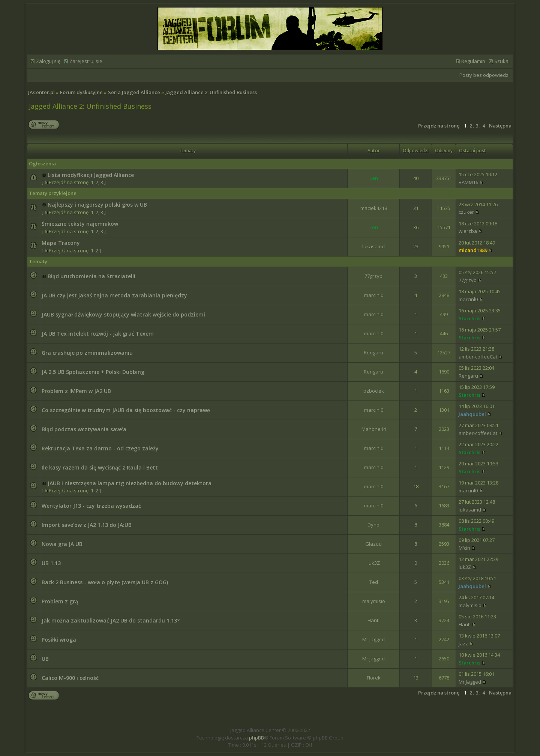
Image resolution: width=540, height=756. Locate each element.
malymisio (374, 601)
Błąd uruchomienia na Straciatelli (91, 276)
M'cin (464, 548)
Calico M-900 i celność (70, 678)
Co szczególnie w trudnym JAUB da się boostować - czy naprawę (126, 410)
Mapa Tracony (61, 243)
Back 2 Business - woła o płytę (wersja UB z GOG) (105, 582)
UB (45, 659)
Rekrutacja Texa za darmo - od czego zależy (100, 448)
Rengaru (373, 352)
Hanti (373, 620)
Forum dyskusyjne (81, 92)
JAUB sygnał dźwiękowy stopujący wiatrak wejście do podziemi (123, 314)
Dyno (373, 525)
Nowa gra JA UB (62, 544)
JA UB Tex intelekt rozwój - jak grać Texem (98, 334)
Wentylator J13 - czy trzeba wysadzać (91, 506)
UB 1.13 (51, 563)
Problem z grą (60, 601)
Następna (500, 126)
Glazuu (373, 544)
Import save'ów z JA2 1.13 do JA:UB (87, 525)
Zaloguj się (48, 61)
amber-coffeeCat (478, 357)
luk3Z (374, 563)
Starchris (469, 318)
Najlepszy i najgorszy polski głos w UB (97, 205)
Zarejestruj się (86, 61)
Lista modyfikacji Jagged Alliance (91, 175)
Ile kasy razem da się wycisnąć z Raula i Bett (100, 467)
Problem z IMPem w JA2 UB (76, 391)
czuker (466, 212)
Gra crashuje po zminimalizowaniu (87, 353)
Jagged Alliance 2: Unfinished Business (211, 92)
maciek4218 (374, 208)
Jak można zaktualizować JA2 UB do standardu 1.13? (111, 620)
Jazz (463, 643)
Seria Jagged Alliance (134, 92)
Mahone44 (374, 429)
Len (374, 178)
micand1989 (473, 250)
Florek (374, 678)
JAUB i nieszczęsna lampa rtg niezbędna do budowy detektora (130, 483)
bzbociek (374, 391)
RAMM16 (468, 182)
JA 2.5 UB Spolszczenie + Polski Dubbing (93, 372)
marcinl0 (374, 295)
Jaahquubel (472, 414)
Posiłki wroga (59, 640)
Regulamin (473, 61)
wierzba (468, 231)
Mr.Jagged (373, 639)
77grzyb (373, 276)
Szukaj (502, 61)
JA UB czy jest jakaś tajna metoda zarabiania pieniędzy (114, 295)
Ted (374, 582)
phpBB (256, 738)
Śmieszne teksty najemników (80, 224)
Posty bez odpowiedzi (484, 75)
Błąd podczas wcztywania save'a (84, 429)
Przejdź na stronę (439, 126)
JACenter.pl (41, 92)
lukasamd (373, 246)
